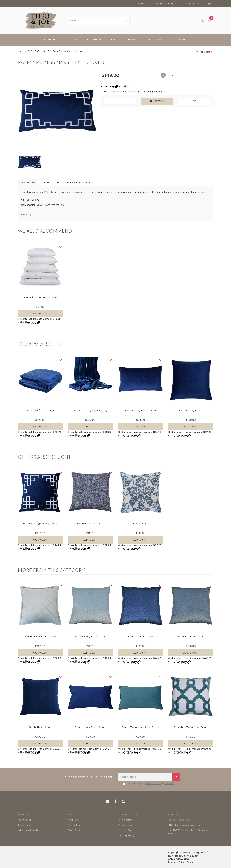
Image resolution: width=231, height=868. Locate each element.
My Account (24, 820)
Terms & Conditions (153, 784)
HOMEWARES (179, 40)
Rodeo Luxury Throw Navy (90, 410)
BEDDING (94, 40)
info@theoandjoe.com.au (184, 825)
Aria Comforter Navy (40, 410)
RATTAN (129, 40)
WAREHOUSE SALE (153, 40)
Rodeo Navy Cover (191, 410)
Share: (203, 52)
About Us (158, 4)
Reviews (78, 182)
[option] (57, 111)
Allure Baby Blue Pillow (40, 636)
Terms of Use (125, 820)
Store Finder (193, 4)
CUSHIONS (73, 40)
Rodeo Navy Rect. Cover (141, 410)
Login (208, 4)
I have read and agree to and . (149, 784)
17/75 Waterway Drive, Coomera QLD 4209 (188, 832)
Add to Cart (40, 314)
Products (143, 4)
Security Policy (126, 835)
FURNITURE (51, 40)
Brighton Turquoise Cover (191, 727)
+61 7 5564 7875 (179, 820)
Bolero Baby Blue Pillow (90, 636)
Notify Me (157, 101)
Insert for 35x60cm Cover (40, 297)
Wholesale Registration (31, 830)
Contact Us (175, 4)
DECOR (112, 40)
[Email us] (108, 801)
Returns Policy (126, 830)
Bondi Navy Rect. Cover (90, 727)
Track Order (24, 825)
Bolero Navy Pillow (141, 636)
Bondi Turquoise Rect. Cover (141, 727)
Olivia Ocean (141, 523)
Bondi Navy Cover (40, 727)
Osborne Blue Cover (90, 523)
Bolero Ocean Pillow (191, 636)
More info (115, 86)
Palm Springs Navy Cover (40, 523)
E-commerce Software (177, 862)
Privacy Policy (169, 784)
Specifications (50, 182)
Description (28, 182)
